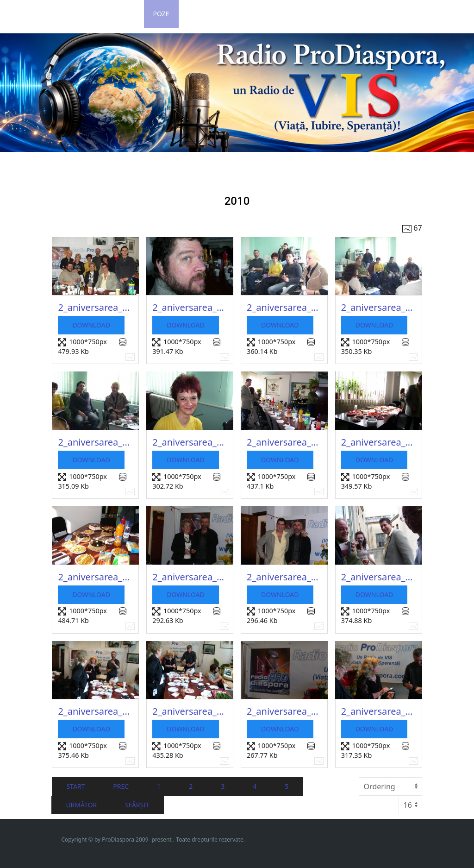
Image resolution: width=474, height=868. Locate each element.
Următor (81, 805)
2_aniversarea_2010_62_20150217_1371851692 (284, 711)
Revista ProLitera (401, 14)
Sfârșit (137, 805)
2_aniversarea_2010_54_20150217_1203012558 (284, 442)
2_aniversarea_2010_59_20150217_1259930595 (379, 577)
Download (91, 325)
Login (125, 14)
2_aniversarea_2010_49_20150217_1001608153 (190, 307)
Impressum (334, 14)
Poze (161, 14)
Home (52, 14)
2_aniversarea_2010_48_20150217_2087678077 (95, 307)
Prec (121, 786)
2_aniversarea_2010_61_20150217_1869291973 (190, 711)
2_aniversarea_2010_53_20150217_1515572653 (190, 442)
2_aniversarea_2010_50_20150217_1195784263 (284, 307)
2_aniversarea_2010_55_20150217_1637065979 (379, 442)
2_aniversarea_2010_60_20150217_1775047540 (95, 711)
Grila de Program (219, 14)
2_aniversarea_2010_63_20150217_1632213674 (379, 711)
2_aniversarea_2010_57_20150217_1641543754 (190, 577)
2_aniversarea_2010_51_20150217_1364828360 (379, 307)
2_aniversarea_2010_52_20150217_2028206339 (95, 442)
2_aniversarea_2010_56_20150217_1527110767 (95, 577)
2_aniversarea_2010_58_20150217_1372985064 (284, 577)
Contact (282, 14)
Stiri (88, 14)
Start (75, 786)
